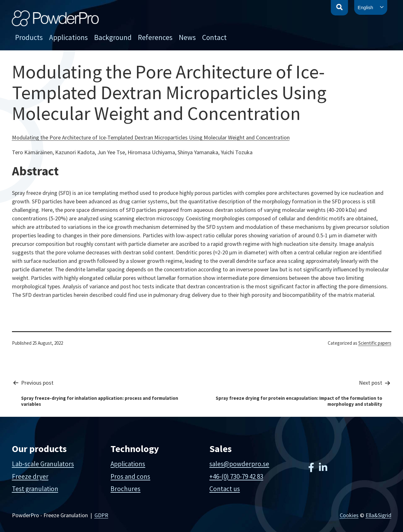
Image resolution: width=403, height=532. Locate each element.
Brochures (125, 489)
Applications (68, 37)
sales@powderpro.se (239, 464)
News (187, 37)
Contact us (225, 489)
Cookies (349, 515)
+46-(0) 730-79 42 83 (236, 476)
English (365, 7)
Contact (214, 37)
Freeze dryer (30, 476)
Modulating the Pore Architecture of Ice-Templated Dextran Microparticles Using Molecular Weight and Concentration (151, 137)
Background (113, 37)
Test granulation (35, 489)
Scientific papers (375, 343)
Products (29, 37)
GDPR (101, 515)
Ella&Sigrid (378, 515)
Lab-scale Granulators (43, 464)
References (155, 37)
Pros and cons (130, 476)
